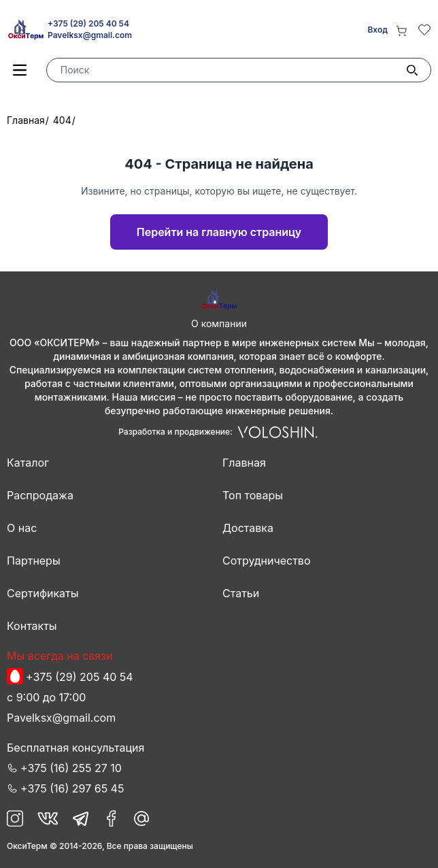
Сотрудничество (266, 561)
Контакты (32, 626)
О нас (22, 528)
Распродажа (40, 495)
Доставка (248, 528)
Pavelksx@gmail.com (90, 35)
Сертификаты (43, 593)
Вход (377, 30)
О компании (219, 323)
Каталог (28, 463)
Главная (26, 120)
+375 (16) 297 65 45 (72, 788)
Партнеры (34, 561)
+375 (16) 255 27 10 (71, 768)
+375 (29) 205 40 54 (88, 23)
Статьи (241, 593)
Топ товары (253, 495)
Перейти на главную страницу (219, 232)
